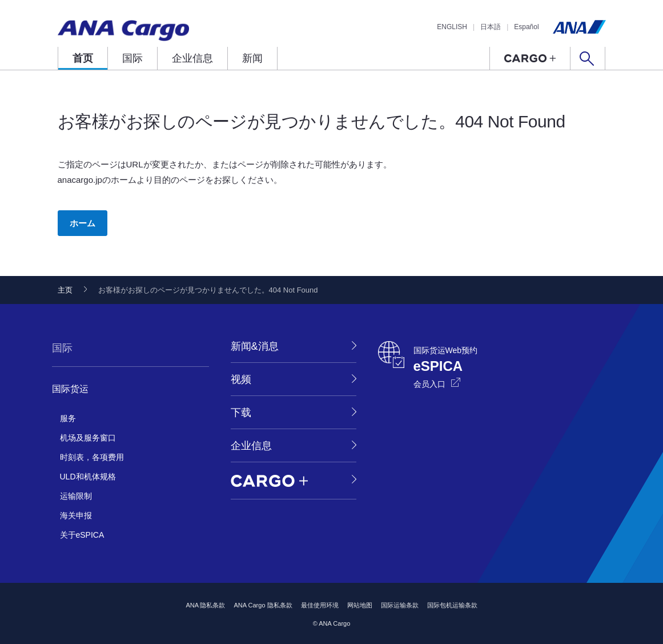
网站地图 (360, 605)
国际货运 (70, 389)
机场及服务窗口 (88, 438)
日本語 (491, 27)
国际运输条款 (400, 605)
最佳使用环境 (320, 605)
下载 (241, 413)
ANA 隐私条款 (205, 605)
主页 (65, 290)
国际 (132, 58)
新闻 (252, 58)
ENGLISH (452, 27)
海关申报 (76, 515)
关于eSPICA (82, 535)
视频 (241, 379)
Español (526, 27)
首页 (83, 58)
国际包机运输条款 (452, 605)
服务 (68, 418)
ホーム (83, 223)
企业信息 (192, 58)
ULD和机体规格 (88, 477)
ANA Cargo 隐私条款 (263, 605)
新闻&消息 (255, 346)
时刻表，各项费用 (92, 457)
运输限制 (76, 496)
